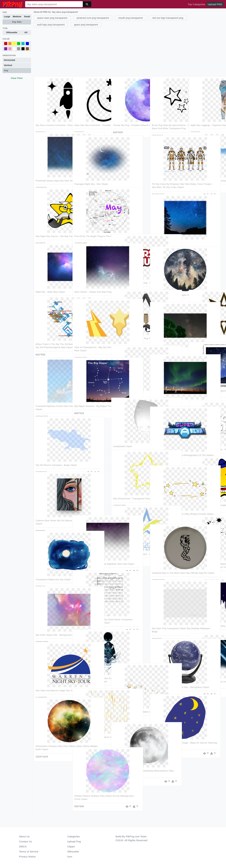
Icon (70, 857)
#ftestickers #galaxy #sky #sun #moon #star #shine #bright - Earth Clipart (52, 739)
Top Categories (196, 4)
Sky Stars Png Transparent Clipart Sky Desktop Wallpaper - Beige (168, 622)
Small (27, 16)
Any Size (17, 22)
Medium (17, 16)
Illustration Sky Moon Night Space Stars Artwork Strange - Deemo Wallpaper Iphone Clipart (91, 671)
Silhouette (12, 32)
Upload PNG (215, 4)
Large (7, 16)
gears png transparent (86, 25)
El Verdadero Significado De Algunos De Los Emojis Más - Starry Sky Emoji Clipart (206, 384)
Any (6, 70)
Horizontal (10, 60)
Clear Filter (17, 78)
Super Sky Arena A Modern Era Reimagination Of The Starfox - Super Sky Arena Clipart (168, 448)
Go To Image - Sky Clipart (126, 384)
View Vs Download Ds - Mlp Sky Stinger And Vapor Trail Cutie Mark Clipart (90, 341)
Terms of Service (29, 852)
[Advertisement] (129, 51)
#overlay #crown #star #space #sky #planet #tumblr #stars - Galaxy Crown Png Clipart (168, 507)
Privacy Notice (27, 857)
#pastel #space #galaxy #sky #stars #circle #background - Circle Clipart (90, 789)
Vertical (8, 65)
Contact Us (26, 841)
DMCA (23, 846)
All (26, 32)
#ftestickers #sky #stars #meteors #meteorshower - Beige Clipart (91, 730)
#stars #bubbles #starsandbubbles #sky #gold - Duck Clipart (129, 705)
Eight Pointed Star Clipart (204, 328)
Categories (74, 836)
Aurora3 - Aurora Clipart (164, 393)
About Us (24, 836)
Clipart (71, 846)
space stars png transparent (52, 18)
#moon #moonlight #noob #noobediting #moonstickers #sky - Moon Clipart (130, 764)
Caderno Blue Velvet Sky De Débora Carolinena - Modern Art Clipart (52, 514)
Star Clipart (158, 233)
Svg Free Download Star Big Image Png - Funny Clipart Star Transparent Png (206, 498)
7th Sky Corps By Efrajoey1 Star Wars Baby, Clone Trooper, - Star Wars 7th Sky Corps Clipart (169, 177)
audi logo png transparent (51, 25)
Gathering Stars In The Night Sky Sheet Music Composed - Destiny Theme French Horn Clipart (91, 613)
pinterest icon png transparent (93, 18)
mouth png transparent (131, 18)
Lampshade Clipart (123, 436)
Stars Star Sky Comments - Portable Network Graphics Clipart (88, 118)
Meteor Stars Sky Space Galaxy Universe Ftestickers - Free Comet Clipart (207, 675)
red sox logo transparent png (168, 18)
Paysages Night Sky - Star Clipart (91, 174)
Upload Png (74, 841)
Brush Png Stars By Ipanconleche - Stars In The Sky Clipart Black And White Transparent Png (169, 118)
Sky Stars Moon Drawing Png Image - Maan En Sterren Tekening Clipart (167, 736)
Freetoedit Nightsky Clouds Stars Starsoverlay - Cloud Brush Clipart (52, 399)
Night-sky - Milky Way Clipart (50, 282)
